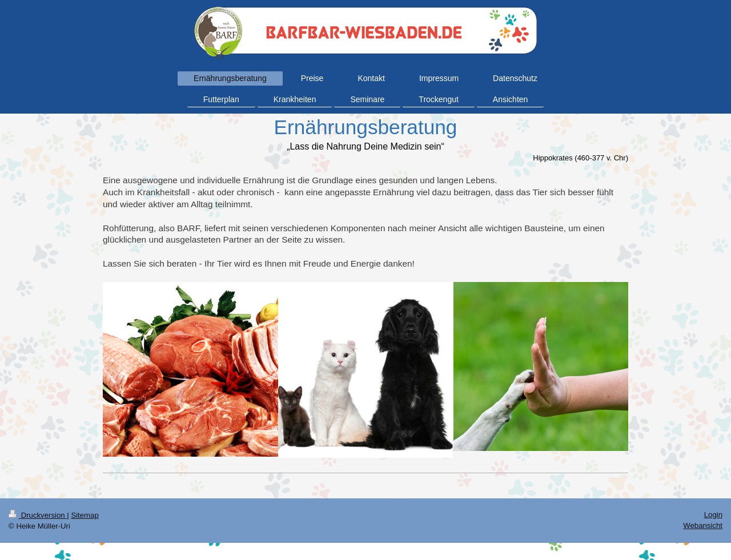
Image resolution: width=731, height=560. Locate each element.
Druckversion (38, 515)
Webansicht (703, 525)
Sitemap (85, 515)
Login (713, 515)
